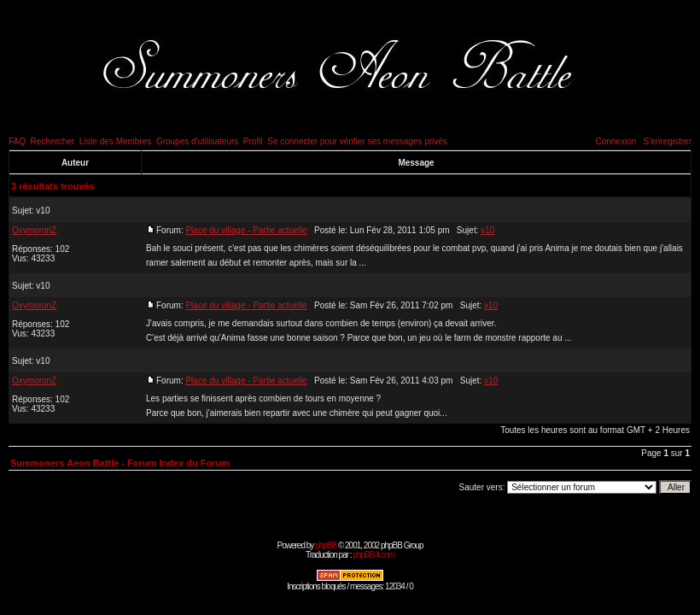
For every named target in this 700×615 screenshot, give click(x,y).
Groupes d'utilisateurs (197, 141)
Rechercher (53, 141)
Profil (253, 141)
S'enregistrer (668, 141)
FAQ (17, 141)
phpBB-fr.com (373, 555)
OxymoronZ (34, 230)
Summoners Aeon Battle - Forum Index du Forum (120, 463)
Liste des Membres (115, 141)
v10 (43, 211)
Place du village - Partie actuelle (246, 230)
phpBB (326, 545)
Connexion (615, 141)
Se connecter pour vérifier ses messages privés (357, 141)
